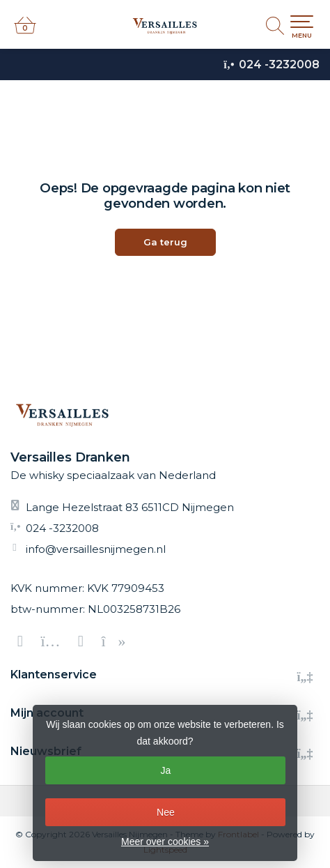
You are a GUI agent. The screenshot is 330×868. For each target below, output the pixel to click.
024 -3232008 (279, 64)
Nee (166, 812)
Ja (166, 770)
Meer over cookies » (165, 842)
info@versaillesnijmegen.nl (96, 549)
